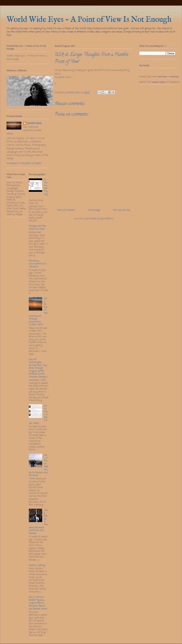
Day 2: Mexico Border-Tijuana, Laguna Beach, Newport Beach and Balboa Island (38, 603)
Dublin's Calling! (37, 565)
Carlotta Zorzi (34, 123)
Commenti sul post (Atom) (99, 219)
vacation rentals (158, 82)
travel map (162, 77)
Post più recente (66, 210)
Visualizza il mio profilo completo (24, 163)
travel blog (174, 77)
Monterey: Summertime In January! (38, 264)
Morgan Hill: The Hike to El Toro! (37, 228)
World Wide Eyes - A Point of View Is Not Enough (89, 20)
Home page (94, 210)
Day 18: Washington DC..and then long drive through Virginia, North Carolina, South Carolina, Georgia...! (38, 368)
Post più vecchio (122, 210)
